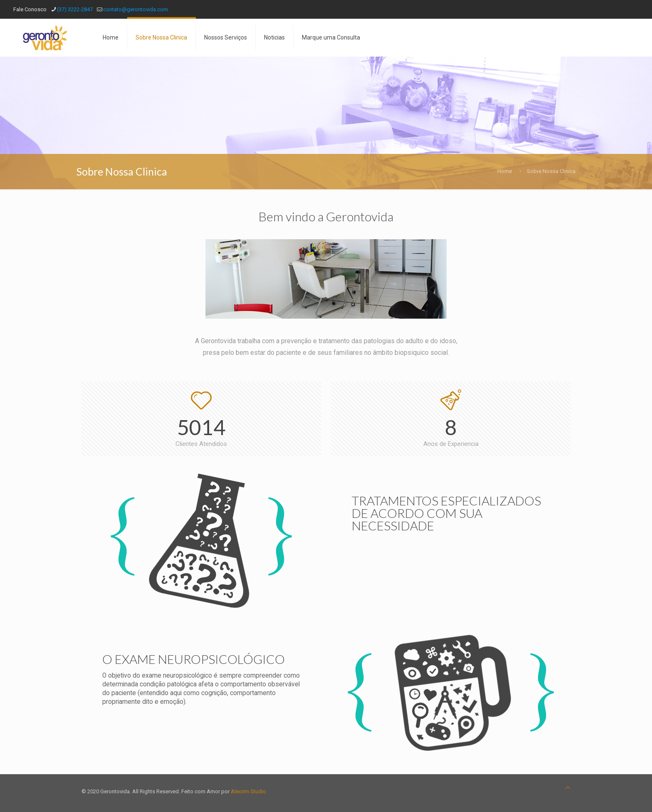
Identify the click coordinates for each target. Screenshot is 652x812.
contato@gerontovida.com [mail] (136, 9)
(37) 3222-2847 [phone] (75, 9)
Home (505, 171)
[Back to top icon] (568, 788)
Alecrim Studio (248, 791)
